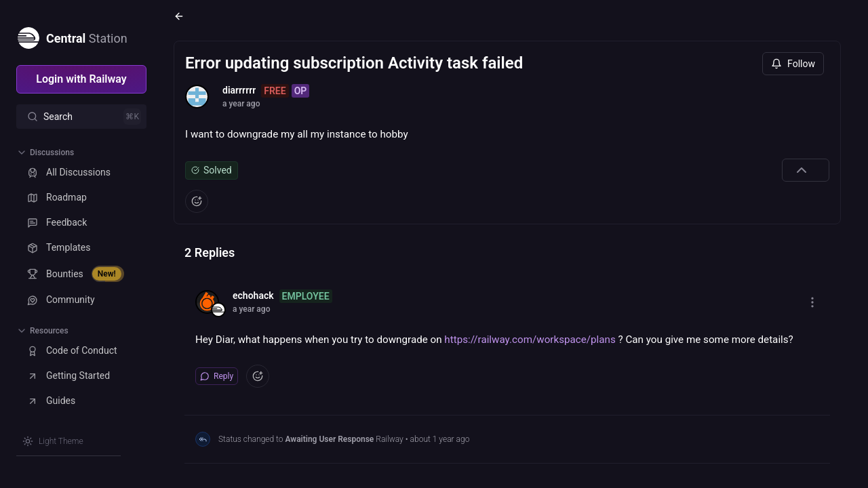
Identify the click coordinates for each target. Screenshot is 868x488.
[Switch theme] (53, 441)
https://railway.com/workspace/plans (530, 340)
